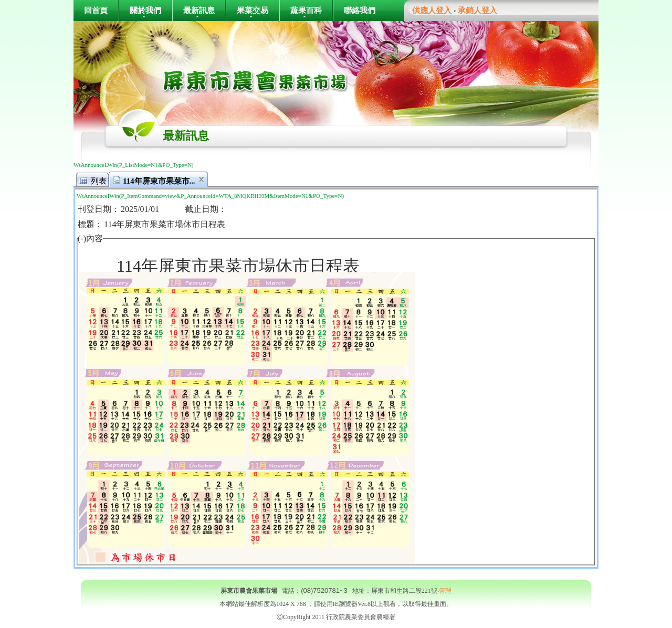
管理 (445, 591)
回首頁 (96, 10)
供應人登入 (432, 10)
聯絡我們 (360, 10)
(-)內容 (90, 238)
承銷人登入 (477, 10)
